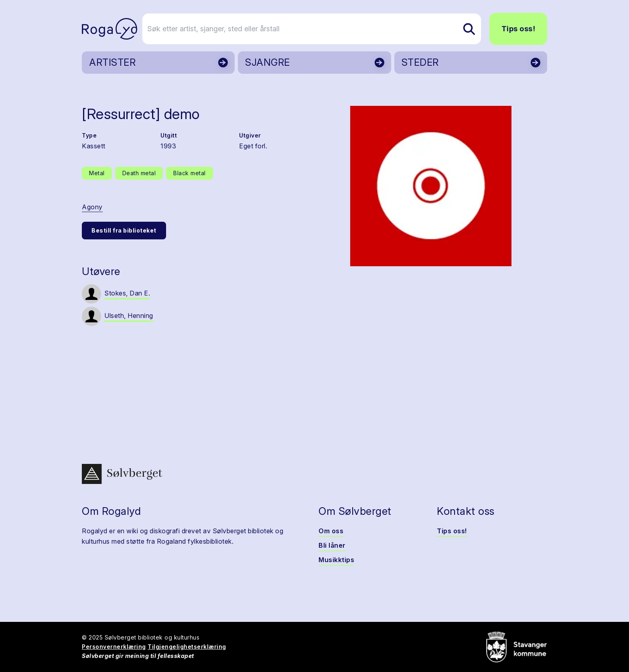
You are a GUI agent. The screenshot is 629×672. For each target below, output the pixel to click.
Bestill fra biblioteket (124, 230)
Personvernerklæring (114, 647)
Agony (92, 207)
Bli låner (332, 545)
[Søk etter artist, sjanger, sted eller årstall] (318, 29)
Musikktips (336, 560)
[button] (431, 186)
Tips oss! (518, 29)
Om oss (331, 531)
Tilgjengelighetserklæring (187, 647)
